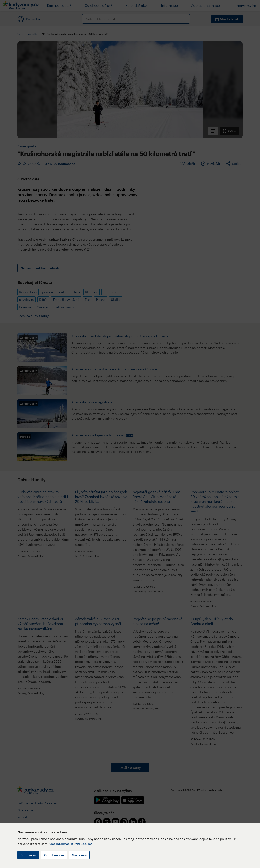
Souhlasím (28, 855)
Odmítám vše (54, 855)
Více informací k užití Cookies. (71, 844)
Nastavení (79, 855)
